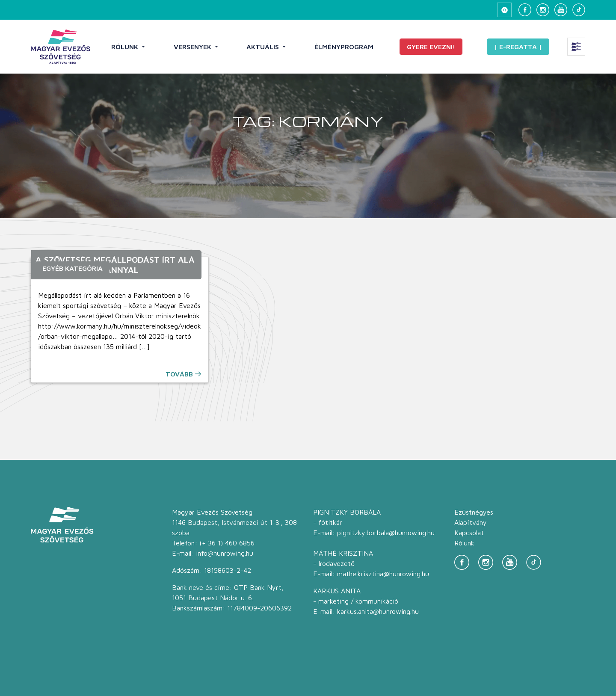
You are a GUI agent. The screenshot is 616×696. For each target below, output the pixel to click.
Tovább (179, 374)
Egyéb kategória (73, 268)
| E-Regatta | (518, 47)
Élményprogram (344, 47)
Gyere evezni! (431, 47)
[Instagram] (543, 10)
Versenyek (193, 47)
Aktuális (264, 47)
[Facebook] (525, 10)
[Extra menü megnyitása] (576, 47)
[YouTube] (561, 10)
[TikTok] (579, 10)
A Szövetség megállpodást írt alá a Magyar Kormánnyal (115, 265)
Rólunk (126, 47)
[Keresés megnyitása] (504, 10)
